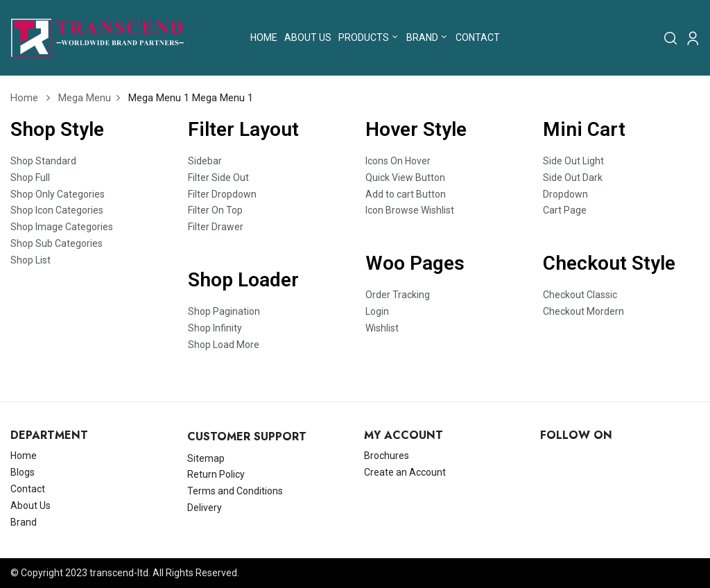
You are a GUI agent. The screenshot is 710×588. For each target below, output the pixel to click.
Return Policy (216, 474)
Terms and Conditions (235, 491)
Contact (28, 489)
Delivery (205, 508)
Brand (24, 522)
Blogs (23, 472)
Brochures (387, 456)
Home (24, 98)
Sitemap (206, 458)
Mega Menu (85, 98)
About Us (31, 505)
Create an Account (405, 472)
